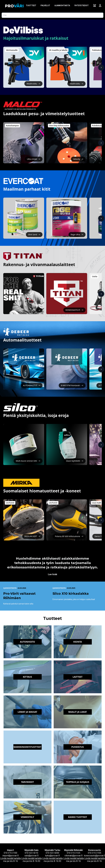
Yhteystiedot (82, 5)
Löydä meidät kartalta (10, 858)
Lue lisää (52, 574)
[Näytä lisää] (101, 68)
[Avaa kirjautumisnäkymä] (100, 5)
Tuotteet (31, 5)
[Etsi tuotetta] (52, 15)
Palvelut (45, 5)
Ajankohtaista (62, 5)
